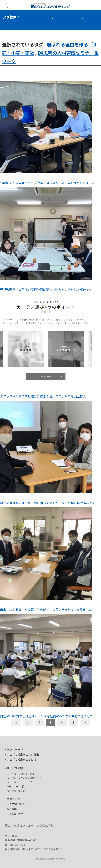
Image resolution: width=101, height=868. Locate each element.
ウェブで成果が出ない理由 (23, 754)
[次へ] (85, 722)
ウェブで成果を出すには (22, 759)
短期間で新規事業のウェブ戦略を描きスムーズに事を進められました (48, 183)
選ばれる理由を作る (36, 17)
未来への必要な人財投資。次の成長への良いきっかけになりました (46, 609)
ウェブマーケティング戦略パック (24, 778)
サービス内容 (15, 768)
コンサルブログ (16, 804)
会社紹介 (12, 809)
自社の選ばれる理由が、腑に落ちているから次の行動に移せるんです (48, 503)
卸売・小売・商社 (67, 17)
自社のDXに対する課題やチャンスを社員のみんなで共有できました (46, 716)
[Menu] (6, 5)
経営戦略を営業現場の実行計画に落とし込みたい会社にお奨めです (46, 289)
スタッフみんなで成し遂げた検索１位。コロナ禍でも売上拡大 (43, 396)
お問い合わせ (15, 814)
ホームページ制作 (16, 786)
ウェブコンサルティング (19, 782)
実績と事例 (13, 799)
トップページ (15, 749)
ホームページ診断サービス (21, 774)
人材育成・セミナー (17, 791)
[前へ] (16, 722)
